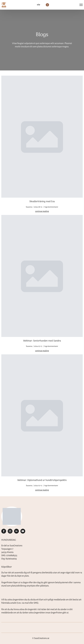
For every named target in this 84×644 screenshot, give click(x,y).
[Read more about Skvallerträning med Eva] (42, 211)
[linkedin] (16, 531)
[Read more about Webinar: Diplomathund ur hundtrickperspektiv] (42, 490)
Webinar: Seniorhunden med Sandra (42, 341)
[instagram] (10, 531)
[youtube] (23, 531)
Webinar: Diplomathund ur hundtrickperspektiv (42, 480)
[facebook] (4, 531)
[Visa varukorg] (43, 5)
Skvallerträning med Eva (42, 202)
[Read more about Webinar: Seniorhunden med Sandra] (42, 351)
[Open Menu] (81, 5)
